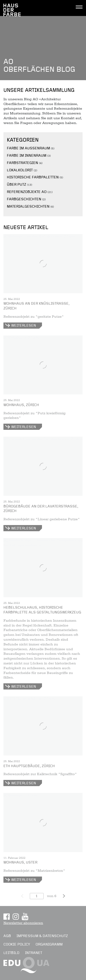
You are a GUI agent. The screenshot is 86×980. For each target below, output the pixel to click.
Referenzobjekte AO (27, 192)
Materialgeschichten (28, 206)
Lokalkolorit (20, 170)
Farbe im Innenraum (27, 156)
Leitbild (11, 953)
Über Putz (17, 185)
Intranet (34, 953)
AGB (7, 936)
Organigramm (49, 944)
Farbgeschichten (24, 199)
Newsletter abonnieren (23, 923)
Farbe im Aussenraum (28, 148)
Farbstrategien (22, 163)
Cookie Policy (17, 944)
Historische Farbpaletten (33, 177)
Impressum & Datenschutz (42, 936)
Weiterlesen (24, 325)
